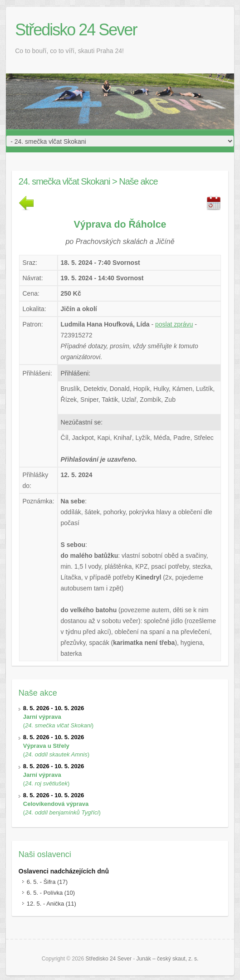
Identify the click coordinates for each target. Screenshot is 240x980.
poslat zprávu (174, 324)
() (58, 717)
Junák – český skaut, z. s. (168, 959)
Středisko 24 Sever (76, 30)
